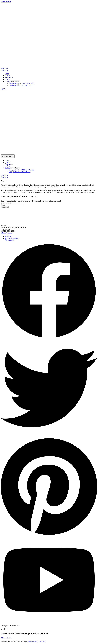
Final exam (5, 70)
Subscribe (5, 207)
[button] (6, 638)
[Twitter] (49, 436)
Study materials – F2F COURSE (20, 85)
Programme (9, 77)
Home (7, 74)
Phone (3, 205)
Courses (8, 76)
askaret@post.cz (7, 233)
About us (8, 236)
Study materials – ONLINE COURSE (21, 83)
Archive (8, 81)
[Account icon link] (3, 89)
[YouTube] (49, 622)
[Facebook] (49, 339)
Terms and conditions (12, 238)
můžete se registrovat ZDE (37, 641)
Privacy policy (10, 240)
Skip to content (6, 2)
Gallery (7, 79)
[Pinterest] (49, 536)
